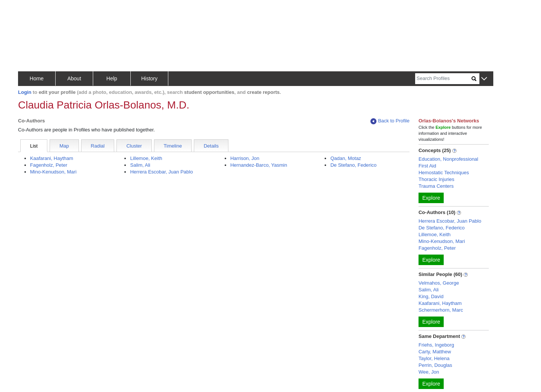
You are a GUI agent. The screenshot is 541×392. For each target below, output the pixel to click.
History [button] (150, 78)
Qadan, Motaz (346, 158)
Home (37, 78)
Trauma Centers (436, 186)
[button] (484, 79)
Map (64, 146)
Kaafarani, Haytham (52, 158)
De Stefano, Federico (353, 165)
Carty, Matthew (435, 352)
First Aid (427, 166)
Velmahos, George (439, 283)
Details (211, 146)
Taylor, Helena (434, 358)
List (34, 146)
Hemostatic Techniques (444, 173)
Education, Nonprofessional (448, 159)
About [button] (74, 78)
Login (25, 92)
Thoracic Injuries (436, 179)
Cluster (134, 146)
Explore (431, 198)
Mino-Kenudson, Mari (53, 172)
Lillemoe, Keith (146, 158)
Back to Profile (390, 121)
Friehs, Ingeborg (436, 345)
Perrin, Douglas (435, 365)
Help (112, 78)
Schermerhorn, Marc (441, 310)
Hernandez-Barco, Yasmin (259, 165)
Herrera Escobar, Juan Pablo (161, 172)
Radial (98, 146)
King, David (431, 296)
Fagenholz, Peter (49, 165)
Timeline (173, 146)
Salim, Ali (140, 165)
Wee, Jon (429, 372)
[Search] (443, 79)
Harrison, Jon (245, 158)
